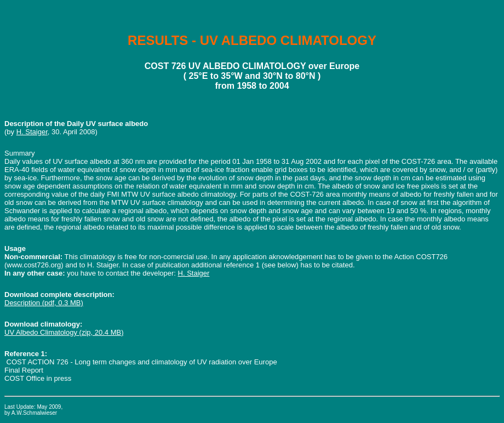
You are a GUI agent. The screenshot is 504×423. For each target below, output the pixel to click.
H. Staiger (32, 132)
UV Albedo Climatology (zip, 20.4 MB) (64, 332)
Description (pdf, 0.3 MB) (44, 303)
